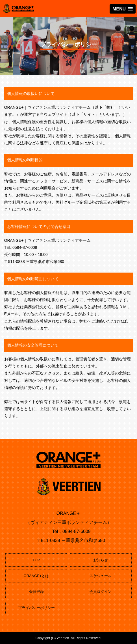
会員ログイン (101, 592)
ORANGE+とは (36, 576)
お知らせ (101, 560)
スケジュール (101, 576)
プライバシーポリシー (36, 608)
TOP (36, 560)
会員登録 (36, 592)
